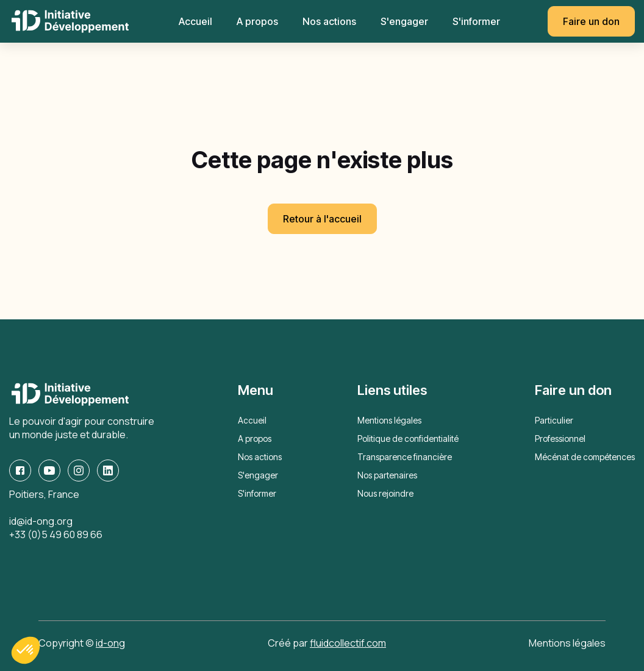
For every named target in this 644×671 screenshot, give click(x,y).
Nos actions (329, 21)
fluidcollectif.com (348, 643)
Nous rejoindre (385, 493)
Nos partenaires (387, 475)
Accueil (195, 21)
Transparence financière (405, 457)
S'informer (476, 21)
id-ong (110, 643)
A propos (257, 21)
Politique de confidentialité (408, 438)
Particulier (554, 420)
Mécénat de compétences (585, 457)
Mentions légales (389, 420)
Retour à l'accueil (322, 219)
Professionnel (560, 438)
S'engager (404, 21)
